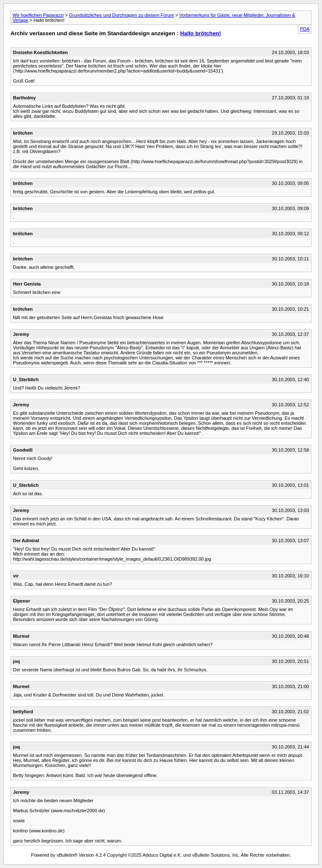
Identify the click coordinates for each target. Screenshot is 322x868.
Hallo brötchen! (200, 33)
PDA (305, 29)
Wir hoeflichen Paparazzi (38, 15)
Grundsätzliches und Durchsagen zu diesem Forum (121, 15)
